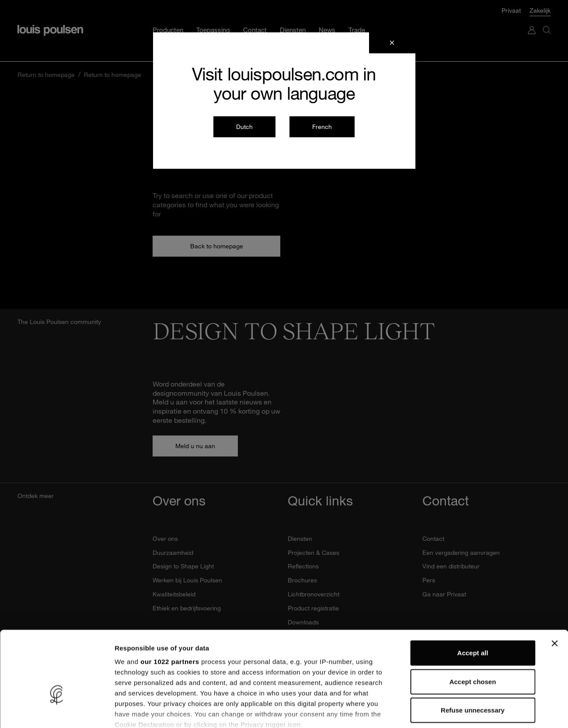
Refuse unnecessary (473, 652)
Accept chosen (473, 623)
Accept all (473, 594)
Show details (459, 711)
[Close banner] (554, 585)
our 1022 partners (170, 603)
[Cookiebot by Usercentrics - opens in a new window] (57, 711)
